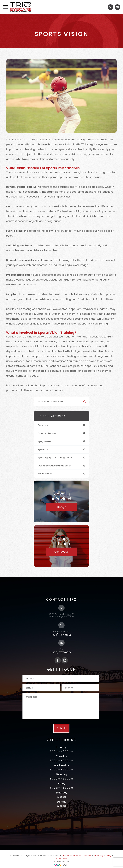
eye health (44, 449)
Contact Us (61, 552)
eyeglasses (44, 441)
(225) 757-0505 (61, 635)
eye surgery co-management (55, 458)
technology (45, 474)
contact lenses (47, 433)
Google (61, 507)
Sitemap (61, 859)
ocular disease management (55, 466)
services (43, 425)
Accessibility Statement (77, 856)
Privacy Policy (103, 856)
